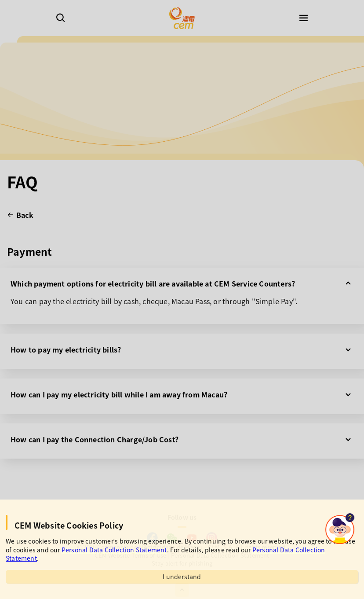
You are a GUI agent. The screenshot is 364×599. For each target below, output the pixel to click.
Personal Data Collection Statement (114, 550)
